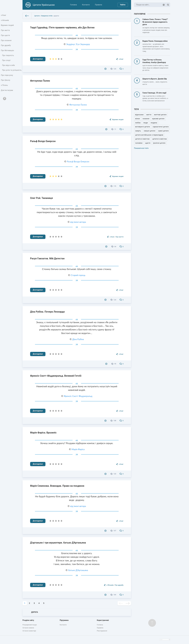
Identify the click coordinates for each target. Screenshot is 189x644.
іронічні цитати (159, 143)
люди (146, 123)
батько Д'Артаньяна (78, 570)
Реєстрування (102, 631)
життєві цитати (160, 115)
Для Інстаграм (7, 97)
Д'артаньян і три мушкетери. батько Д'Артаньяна (58, 543)
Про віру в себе (9, 68)
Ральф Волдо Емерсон (43, 141)
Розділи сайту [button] (28, 620)
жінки (137, 119)
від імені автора (78, 222)
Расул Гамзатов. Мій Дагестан (47, 258)
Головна (73, 5)
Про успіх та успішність (7, 75)
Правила (98, 5)
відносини (139, 115)
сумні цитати (163, 131)
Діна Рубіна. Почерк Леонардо (47, 312)
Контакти (86, 5)
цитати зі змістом (142, 139)
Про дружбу (6, 47)
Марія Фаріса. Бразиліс (43, 433)
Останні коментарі (29, 631)
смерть (138, 131)
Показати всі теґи (141, 148)
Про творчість (8, 58)
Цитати (37, 16)
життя (149, 115)
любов (138, 123)
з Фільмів (5, 21)
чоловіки (139, 143)
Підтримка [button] (64, 620)
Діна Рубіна (78, 339)
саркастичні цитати (161, 127)
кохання (146, 119)
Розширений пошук (30, 625)
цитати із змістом (160, 139)
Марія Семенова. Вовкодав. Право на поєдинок (57, 486)
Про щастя (6, 37)
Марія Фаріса (78, 449)
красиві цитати (158, 119)
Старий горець (78, 275)
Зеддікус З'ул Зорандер (78, 44)
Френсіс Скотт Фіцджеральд (78, 396)
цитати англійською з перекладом (149, 135)
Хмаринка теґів (47, 16)
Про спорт (7, 63)
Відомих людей (7, 26)
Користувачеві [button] (103, 620)
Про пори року (7, 81)
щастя (148, 143)
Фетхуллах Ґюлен (40, 81)
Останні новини (28, 628)
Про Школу (6, 86)
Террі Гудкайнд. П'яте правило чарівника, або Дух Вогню (62, 28)
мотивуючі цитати (142, 127)
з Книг (4, 15)
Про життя (5, 31)
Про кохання (6, 42)
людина (154, 123)
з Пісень (5, 92)
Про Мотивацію (8, 52)
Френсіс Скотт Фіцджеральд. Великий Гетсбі (56, 376)
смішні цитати (150, 131)
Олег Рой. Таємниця (41, 198)
